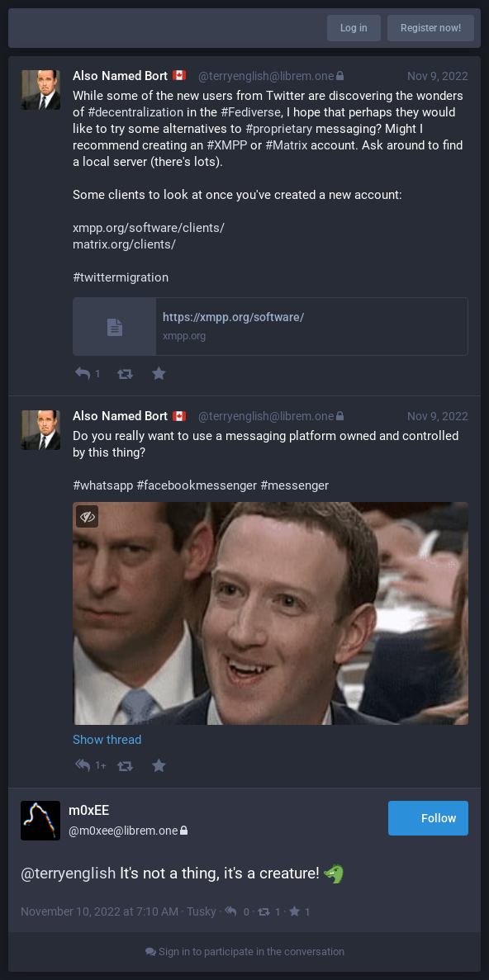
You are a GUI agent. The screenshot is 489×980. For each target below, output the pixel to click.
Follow (428, 819)
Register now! (431, 28)
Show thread (107, 740)
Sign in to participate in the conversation (245, 952)
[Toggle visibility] (87, 516)
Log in (354, 28)
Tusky (202, 911)
